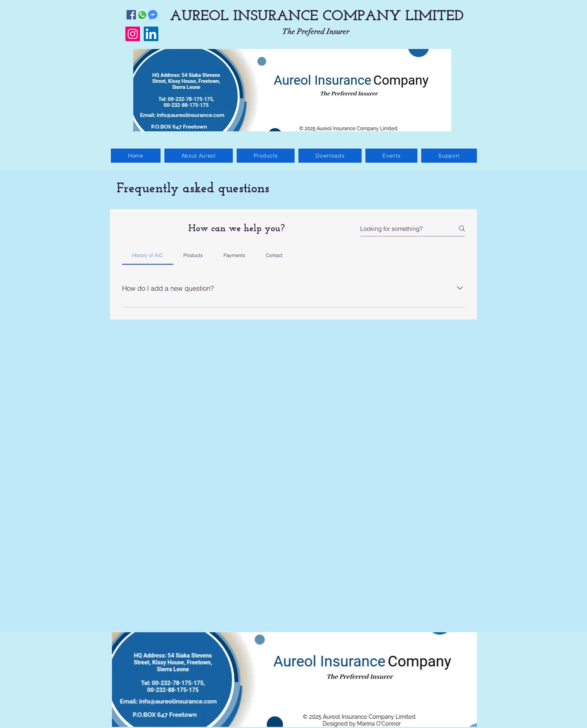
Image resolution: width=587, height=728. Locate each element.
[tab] (148, 255)
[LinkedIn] (151, 34)
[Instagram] (133, 34)
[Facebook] (131, 15)
